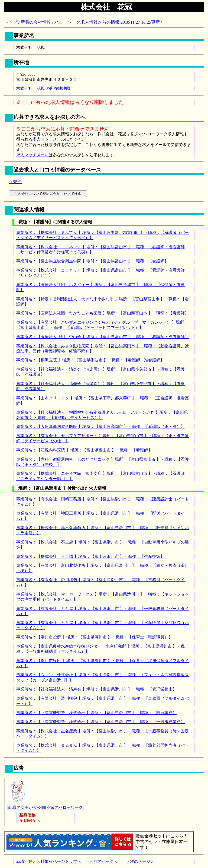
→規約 (15, 182)
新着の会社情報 (36, 22)
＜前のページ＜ (104, 861)
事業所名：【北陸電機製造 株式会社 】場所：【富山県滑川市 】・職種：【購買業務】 (96, 713)
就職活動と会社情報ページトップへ (49, 861)
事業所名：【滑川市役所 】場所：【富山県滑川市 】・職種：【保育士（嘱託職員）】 (94, 637)
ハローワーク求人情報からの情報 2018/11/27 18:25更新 (107, 22)
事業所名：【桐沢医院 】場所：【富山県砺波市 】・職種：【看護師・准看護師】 (90, 360)
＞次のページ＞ (140, 861)
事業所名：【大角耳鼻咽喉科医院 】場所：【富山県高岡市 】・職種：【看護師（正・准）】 (100, 427)
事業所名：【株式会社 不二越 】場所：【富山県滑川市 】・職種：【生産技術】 (90, 557)
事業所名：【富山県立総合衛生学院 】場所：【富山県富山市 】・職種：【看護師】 (92, 261)
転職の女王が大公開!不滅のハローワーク (46, 807)
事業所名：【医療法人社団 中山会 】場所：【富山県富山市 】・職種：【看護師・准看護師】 (103, 337)
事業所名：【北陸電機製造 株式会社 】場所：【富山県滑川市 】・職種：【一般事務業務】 (100, 722)
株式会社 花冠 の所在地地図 (43, 88)
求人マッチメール (49, 139)
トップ (11, 22)
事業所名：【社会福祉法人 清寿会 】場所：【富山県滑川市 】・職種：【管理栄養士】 (96, 689)
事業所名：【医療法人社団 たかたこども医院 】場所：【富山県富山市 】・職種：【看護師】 (103, 313)
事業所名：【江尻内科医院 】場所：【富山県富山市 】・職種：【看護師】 (84, 450)
